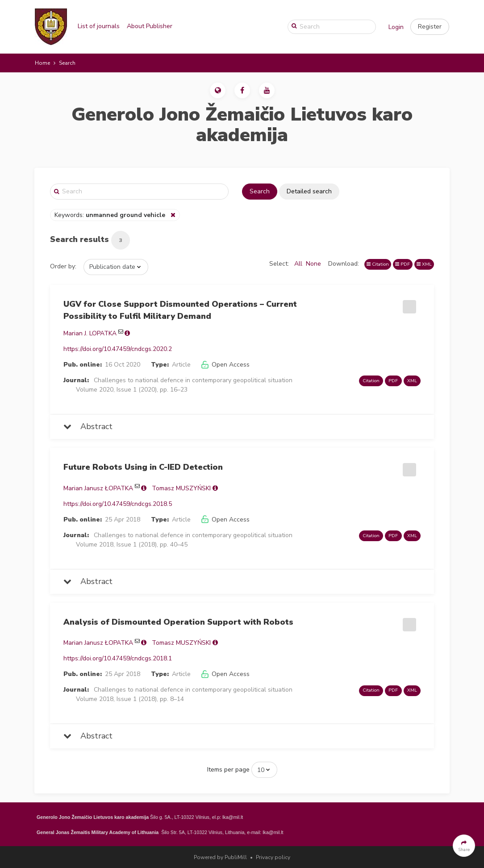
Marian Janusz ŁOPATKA (98, 488)
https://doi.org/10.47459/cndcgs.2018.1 (118, 658)
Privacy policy (273, 857)
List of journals (99, 26)
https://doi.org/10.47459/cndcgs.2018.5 (118, 504)
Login (396, 27)
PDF (403, 264)
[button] (430, 27)
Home (42, 63)
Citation (378, 264)
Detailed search (309, 191)
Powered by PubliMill (220, 857)
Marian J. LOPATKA (90, 333)
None (313, 264)
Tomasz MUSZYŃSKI (181, 488)
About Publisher (150, 26)
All (298, 264)
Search (260, 191)
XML (424, 264)
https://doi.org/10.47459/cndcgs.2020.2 (118, 349)
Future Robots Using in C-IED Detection (143, 467)
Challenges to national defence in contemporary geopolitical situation (193, 380)
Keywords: (111, 215)
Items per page (228, 770)
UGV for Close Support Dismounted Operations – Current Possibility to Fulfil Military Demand (180, 310)
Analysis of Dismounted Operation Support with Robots (178, 622)
